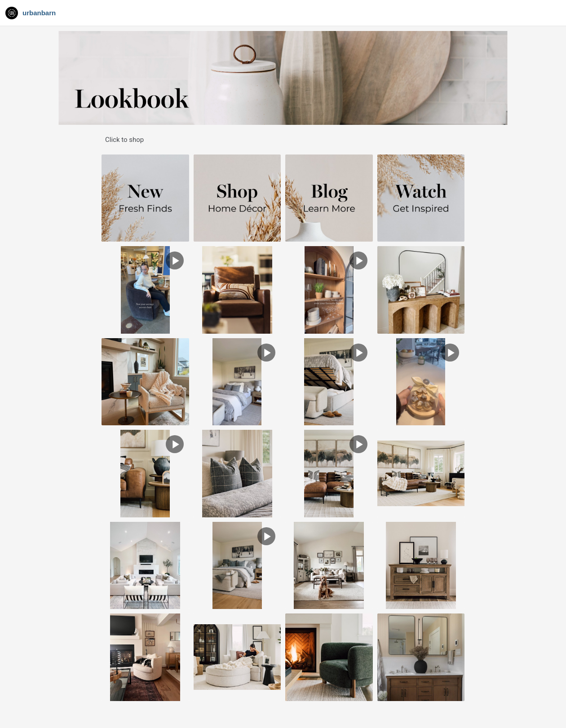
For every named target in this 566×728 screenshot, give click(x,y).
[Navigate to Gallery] (31, 13)
